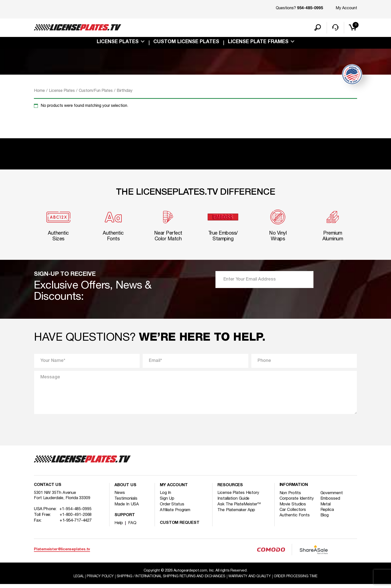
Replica (328, 514)
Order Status (173, 508)
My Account (346, 8)
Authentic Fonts (295, 520)
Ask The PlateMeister (240, 508)
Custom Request (181, 527)
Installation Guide (235, 502)
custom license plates (186, 43)
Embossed (331, 503)
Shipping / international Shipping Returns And (170, 580)
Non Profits (291, 497)
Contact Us (48, 489)
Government (333, 497)
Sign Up (167, 502)
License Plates (118, 43)
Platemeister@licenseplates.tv (62, 553)
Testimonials (127, 502)
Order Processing (302, 580)
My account (175, 489)
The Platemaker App (237, 514)
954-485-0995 (310, 8)
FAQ (132, 527)
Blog (326, 520)
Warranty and (253, 580)
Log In (166, 497)
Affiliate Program (177, 514)
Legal (72, 580)
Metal (327, 509)
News (120, 497)
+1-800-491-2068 (76, 520)
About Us (126, 489)
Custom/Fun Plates (99, 92)
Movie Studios (293, 509)
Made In (127, 508)
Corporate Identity (297, 503)
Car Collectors (294, 514)
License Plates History (239, 497)
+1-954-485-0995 (76, 514)
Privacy (95, 580)
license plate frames (258, 43)
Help (119, 527)
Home (39, 92)
